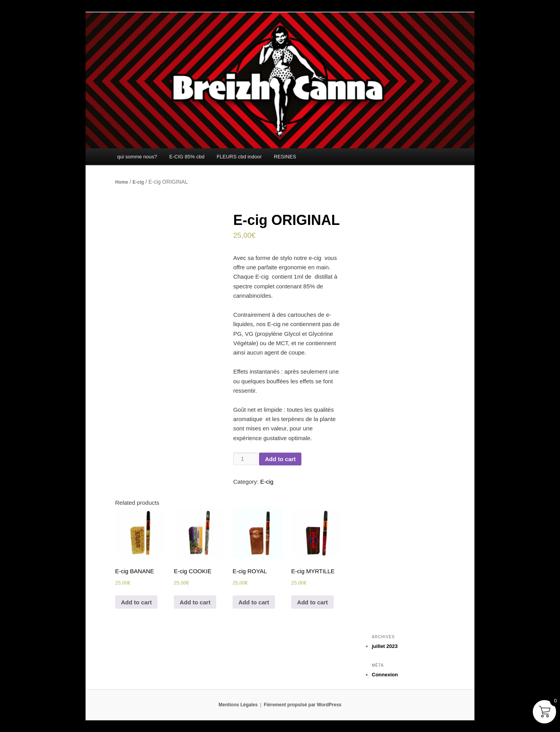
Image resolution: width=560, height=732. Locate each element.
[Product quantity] (245, 459)
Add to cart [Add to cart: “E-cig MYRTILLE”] (312, 602)
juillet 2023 (385, 646)
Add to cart (280, 459)
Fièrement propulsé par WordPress (303, 705)
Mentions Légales (238, 705)
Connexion (385, 675)
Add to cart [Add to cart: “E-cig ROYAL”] (254, 602)
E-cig (138, 182)
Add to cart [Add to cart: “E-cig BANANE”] (136, 602)
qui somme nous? (137, 157)
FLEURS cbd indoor (239, 157)
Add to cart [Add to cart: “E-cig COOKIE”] (195, 602)
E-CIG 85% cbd (187, 157)
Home (122, 182)
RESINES (285, 157)
